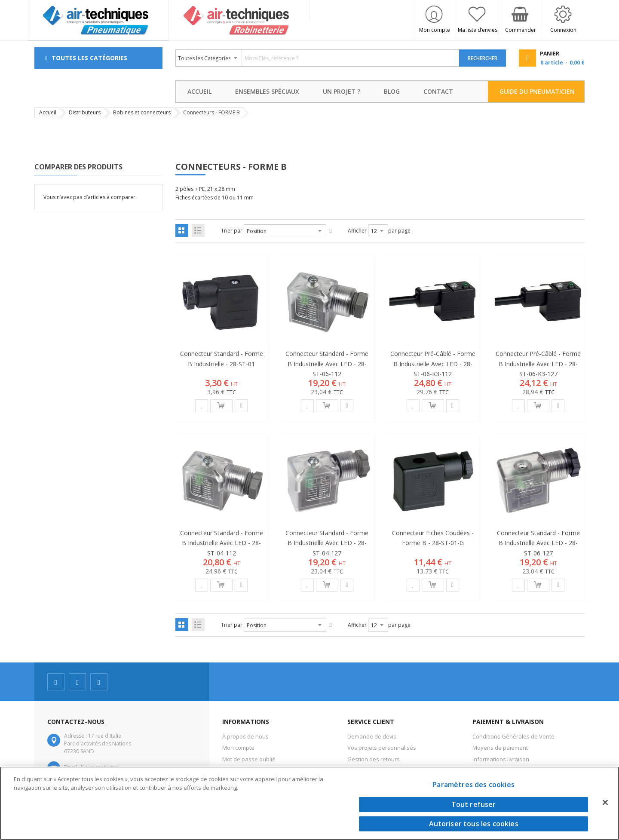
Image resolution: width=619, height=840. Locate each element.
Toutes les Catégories (89, 58)
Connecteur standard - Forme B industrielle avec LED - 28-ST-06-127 (538, 543)
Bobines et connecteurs (142, 112)
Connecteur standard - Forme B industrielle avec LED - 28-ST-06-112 (327, 363)
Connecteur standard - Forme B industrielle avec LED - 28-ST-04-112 (222, 543)
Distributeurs (85, 112)
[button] (202, 406)
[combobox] (318, 58)
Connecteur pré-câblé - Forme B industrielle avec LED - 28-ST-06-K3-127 (538, 363)
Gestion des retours (374, 759)
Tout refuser (474, 804)
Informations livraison (501, 759)
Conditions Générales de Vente (513, 736)
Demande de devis (372, 736)
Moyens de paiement (500, 748)
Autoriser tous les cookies (474, 824)
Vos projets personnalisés (382, 748)
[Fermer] (605, 802)
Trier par (232, 231)
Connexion (563, 30)
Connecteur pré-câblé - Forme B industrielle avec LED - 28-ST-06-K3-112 (433, 363)
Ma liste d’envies (478, 30)
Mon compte (435, 30)
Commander (521, 30)
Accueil (48, 112)
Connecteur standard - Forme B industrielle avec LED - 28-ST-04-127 (327, 543)
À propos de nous (245, 736)
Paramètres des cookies (473, 785)
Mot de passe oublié (249, 759)
